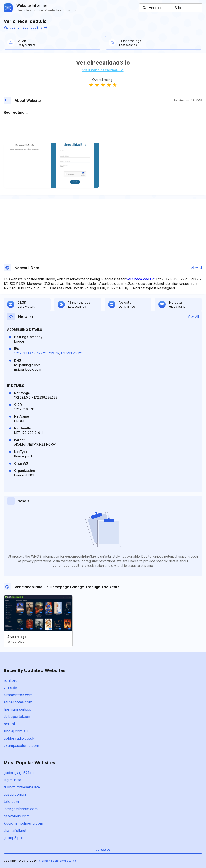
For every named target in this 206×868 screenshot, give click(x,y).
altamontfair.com (18, 695)
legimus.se (12, 780)
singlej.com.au (16, 731)
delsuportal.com (17, 717)
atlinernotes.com (18, 702)
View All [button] (196, 268)
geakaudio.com (17, 816)
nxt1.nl (9, 724)
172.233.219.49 (25, 353)
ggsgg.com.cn (15, 794)
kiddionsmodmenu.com (23, 823)
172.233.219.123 (72, 353)
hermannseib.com (19, 709)
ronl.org (11, 680)
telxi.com (11, 802)
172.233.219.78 (48, 353)
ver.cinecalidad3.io (140, 279)
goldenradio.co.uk (19, 738)
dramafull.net (15, 830)
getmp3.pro (13, 838)
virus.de (10, 688)
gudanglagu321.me (19, 773)
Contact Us (103, 850)
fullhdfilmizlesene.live (22, 787)
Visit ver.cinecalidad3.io (25, 27)
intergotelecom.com (21, 809)
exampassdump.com (21, 746)
